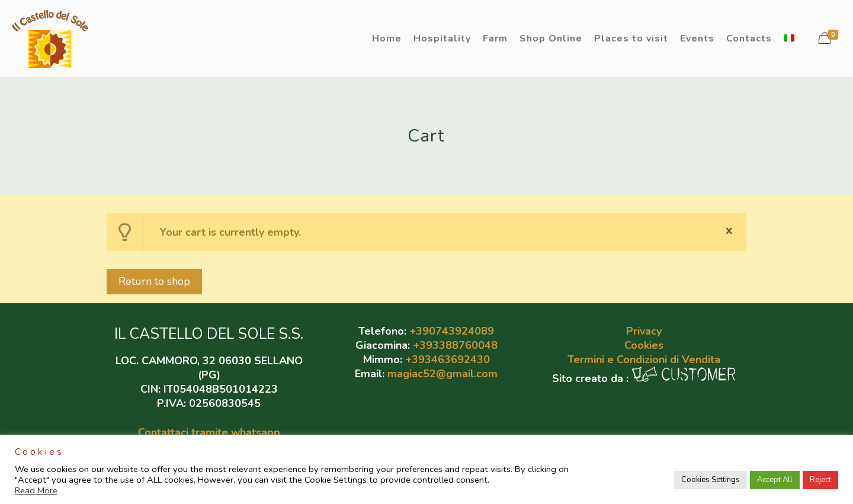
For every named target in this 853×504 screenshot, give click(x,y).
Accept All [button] (775, 480)
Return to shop (154, 281)
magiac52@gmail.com (442, 374)
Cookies (644, 345)
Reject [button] (820, 480)
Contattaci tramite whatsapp (209, 432)
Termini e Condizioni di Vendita (644, 359)
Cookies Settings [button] (711, 480)
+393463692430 (448, 359)
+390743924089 (452, 331)
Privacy (644, 331)
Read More (36, 490)
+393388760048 (455, 345)
